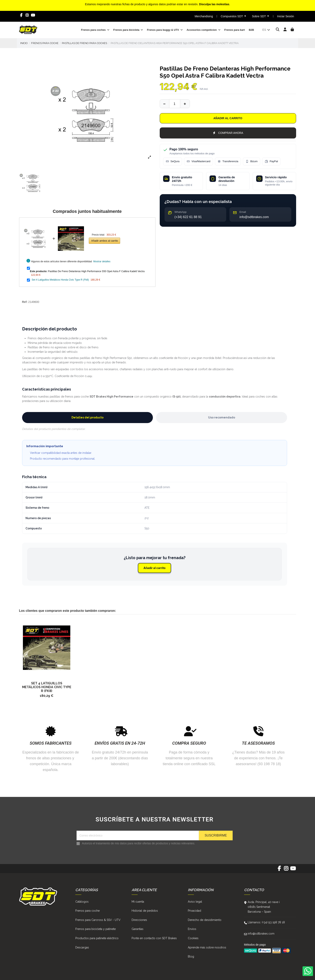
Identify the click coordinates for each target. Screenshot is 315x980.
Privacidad (194, 911)
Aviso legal (195, 902)
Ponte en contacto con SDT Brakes (154, 938)
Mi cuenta (138, 902)
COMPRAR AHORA (228, 133)
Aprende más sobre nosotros (207, 947)
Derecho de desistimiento (205, 920)
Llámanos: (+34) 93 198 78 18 (266, 922)
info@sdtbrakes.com (261, 934)
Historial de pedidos (145, 911)
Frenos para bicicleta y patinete (96, 929)
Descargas (82, 947)
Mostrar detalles (102, 261)
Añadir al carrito (228, 118)
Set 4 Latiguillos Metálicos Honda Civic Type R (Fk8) (60, 280)
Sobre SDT (261, 16)
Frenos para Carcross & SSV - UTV (98, 920)
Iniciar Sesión (285, 16)
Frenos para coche (87, 911)
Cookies (193, 938)
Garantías (138, 929)
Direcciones (139, 920)
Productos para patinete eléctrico (97, 938)
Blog (191, 956)
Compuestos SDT (234, 16)
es (266, 30)
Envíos (192, 929)
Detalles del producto (87, 417)
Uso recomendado (222, 417)
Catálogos (82, 902)
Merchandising (204, 16)
